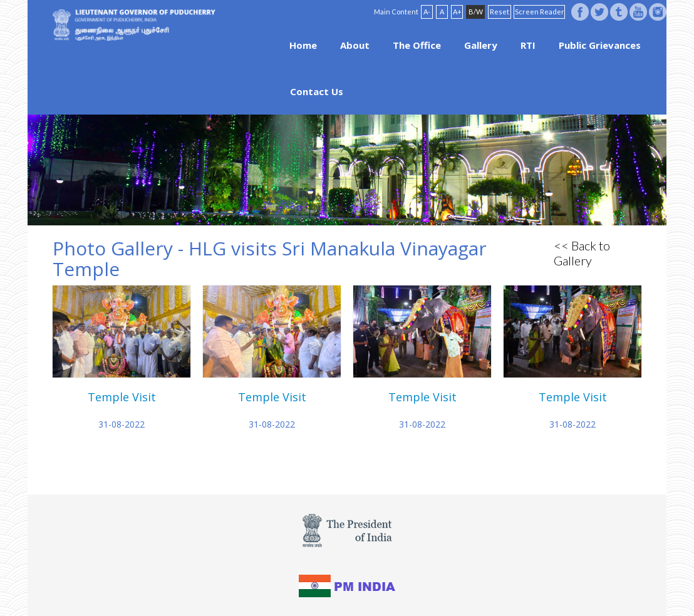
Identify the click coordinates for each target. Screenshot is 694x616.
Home (303, 45)
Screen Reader (540, 12)
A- (427, 12)
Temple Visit (122, 397)
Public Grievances (600, 45)
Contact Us (317, 91)
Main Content (396, 12)
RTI (528, 45)
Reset (500, 12)
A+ (457, 12)
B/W (476, 12)
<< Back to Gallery (582, 253)
